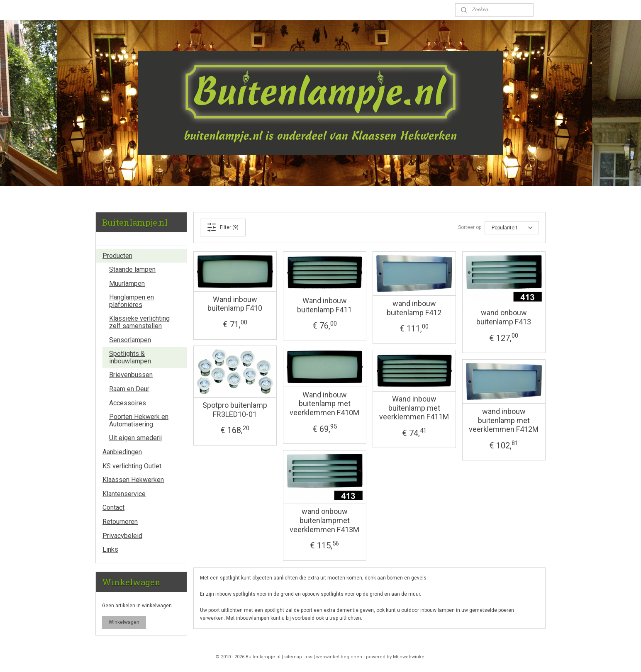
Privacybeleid (122, 536)
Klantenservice (124, 494)
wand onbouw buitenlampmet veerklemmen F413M (324, 520)
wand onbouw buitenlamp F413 (504, 317)
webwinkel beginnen (339, 657)
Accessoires (128, 403)
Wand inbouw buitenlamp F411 (324, 305)
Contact (113, 508)
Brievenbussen (131, 375)
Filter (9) (223, 227)
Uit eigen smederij (135, 438)
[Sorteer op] (512, 228)
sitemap (293, 657)
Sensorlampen (130, 340)
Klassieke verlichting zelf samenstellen (139, 322)
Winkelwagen (124, 622)
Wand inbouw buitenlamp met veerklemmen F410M (324, 404)
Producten (117, 256)
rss (309, 657)
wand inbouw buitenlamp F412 (414, 308)
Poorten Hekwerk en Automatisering (139, 420)
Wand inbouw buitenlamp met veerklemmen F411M (414, 408)
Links (110, 549)
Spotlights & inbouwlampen (130, 357)
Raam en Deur (129, 389)
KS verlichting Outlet (132, 466)
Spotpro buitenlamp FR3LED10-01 (235, 410)
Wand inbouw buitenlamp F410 (235, 304)
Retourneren (120, 522)
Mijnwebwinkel (409, 657)
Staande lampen (132, 269)
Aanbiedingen (122, 452)
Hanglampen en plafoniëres (132, 301)
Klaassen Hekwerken (133, 480)
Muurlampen (127, 284)
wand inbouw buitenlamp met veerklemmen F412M (504, 420)
